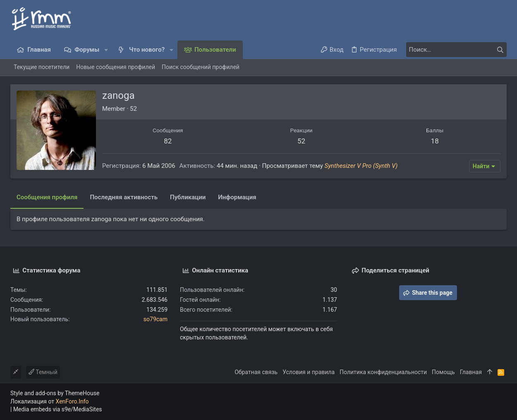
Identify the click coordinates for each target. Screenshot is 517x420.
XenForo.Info (72, 401)
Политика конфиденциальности (383, 372)
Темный (43, 372)
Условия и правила (309, 372)
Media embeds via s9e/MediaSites (58, 409)
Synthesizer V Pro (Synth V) (361, 166)
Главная (471, 372)
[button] (106, 50)
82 (168, 141)
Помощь (443, 372)
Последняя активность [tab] (124, 197)
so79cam (156, 319)
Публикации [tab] (188, 197)
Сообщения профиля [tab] (47, 197)
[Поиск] (455, 50)
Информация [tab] (237, 197)
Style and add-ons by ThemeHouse (55, 393)
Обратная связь (256, 372)
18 (435, 141)
